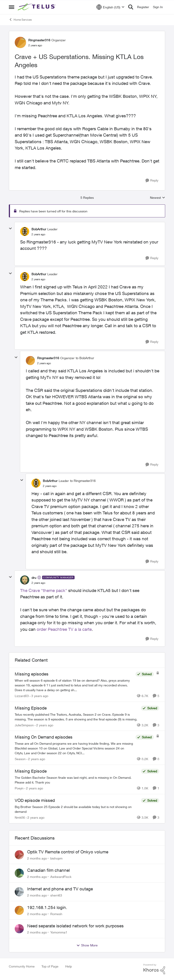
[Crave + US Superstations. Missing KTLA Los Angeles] (38, 234)
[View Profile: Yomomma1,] (19, 929)
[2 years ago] (44, 725)
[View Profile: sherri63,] (19, 892)
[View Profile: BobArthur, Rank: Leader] (25, 231)
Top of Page (50, 966)
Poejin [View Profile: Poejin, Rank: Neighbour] (19, 788)
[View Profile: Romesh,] (19, 910)
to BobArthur (85, 358)
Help (69, 966)
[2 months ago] (37, 858)
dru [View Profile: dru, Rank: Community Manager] (34, 578)
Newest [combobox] (158, 198)
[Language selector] (110, 7)
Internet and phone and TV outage (60, 889)
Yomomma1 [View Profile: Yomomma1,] (59, 932)
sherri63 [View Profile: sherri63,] (56, 895)
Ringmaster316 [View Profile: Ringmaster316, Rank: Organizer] (39, 40)
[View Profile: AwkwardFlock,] (19, 873)
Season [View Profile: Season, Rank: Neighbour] (20, 759)
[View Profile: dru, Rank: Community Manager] (25, 580)
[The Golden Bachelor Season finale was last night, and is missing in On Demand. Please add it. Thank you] (77, 780)
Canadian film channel (48, 870)
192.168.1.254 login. (47, 907)
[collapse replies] (10, 228)
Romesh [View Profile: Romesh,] (56, 914)
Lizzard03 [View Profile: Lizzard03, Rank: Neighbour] (22, 696)
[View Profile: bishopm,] (19, 855)
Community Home (22, 966)
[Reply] (152, 181)
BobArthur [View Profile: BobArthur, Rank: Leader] (39, 229)
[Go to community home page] (37, 7)
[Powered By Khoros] (154, 969)
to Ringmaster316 (83, 481)
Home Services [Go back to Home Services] (20, 20)
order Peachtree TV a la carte (64, 629)
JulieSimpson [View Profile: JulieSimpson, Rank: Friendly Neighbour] (24, 725)
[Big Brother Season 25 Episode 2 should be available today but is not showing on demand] (77, 809)
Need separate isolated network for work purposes (75, 926)
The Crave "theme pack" (44, 590)
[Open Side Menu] (12, 7)
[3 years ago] (39, 696)
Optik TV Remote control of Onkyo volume (68, 852)
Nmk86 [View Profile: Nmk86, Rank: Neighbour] (20, 817)
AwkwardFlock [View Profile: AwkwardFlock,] (61, 877)
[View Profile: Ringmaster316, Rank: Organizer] (20, 42)
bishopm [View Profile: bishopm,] (56, 858)
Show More (87, 945)
